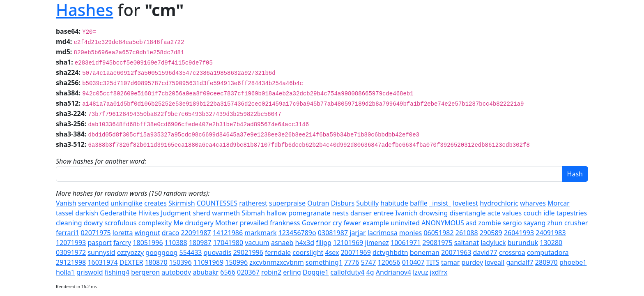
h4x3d (305, 243)
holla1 (65, 272)
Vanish (66, 203)
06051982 (438, 233)
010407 (413, 262)
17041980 (228, 243)
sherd (201, 213)
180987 (200, 243)
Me (178, 223)
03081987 (333, 233)
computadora (548, 252)
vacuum (257, 243)
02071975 (95, 233)
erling (292, 272)
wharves (533, 203)
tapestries (572, 213)
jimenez (377, 243)
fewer (352, 223)
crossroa (512, 252)
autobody (176, 272)
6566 (228, 272)
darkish (87, 213)
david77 (485, 252)
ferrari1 (67, 233)
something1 (324, 262)
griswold (90, 272)
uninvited (405, 223)
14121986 (228, 233)
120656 (389, 262)
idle (549, 213)
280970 (546, 262)
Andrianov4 (393, 272)
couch (532, 213)
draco (170, 233)
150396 (181, 262)
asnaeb (282, 243)
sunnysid (101, 252)
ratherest (253, 203)
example (376, 223)
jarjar (358, 233)
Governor (316, 223)
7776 (352, 262)
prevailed (254, 223)
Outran (318, 203)
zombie (490, 223)
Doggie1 (316, 272)
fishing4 (117, 272)
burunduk (523, 243)
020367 (248, 272)
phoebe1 (573, 262)
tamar (450, 262)
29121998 (71, 262)
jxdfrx (439, 272)
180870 (156, 262)
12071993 (71, 243)
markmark (260, 233)
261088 (467, 233)
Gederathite (118, 213)
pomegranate (309, 213)
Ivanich (406, 213)
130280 (551, 243)
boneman (425, 252)
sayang (535, 223)
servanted (93, 203)
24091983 (551, 233)
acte (494, 213)
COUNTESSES (217, 203)
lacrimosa (383, 233)
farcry (122, 243)
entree (383, 213)
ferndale (278, 252)
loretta (123, 233)
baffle (419, 203)
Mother (227, 223)
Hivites (149, 213)
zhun (555, 223)
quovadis (218, 252)
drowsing (434, 213)
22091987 (196, 233)
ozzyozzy (130, 252)
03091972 (71, 252)
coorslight (308, 252)
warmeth (226, 213)
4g (370, 272)
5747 (369, 262)
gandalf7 (520, 262)
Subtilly (367, 203)
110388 (176, 243)
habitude (394, 203)
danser (361, 213)
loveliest (466, 203)
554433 (191, 252)
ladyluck (493, 243)
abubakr (206, 272)
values (512, 213)
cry (337, 223)
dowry (93, 223)
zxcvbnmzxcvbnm (276, 262)
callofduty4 (348, 272)
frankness (285, 223)
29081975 (437, 243)
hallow (277, 213)
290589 (491, 233)
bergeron (145, 272)
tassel (65, 213)
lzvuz (420, 272)
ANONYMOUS (443, 223)
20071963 (456, 252)
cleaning (69, 223)
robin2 (271, 272)
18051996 (148, 243)
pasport (99, 243)
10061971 (406, 243)
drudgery (199, 223)
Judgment (176, 213)
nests (340, 213)
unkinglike (126, 203)
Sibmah (253, 213)
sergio (512, 223)
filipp (324, 243)
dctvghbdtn (390, 252)
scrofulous (120, 223)
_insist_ (440, 203)
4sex (332, 252)
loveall (494, 262)
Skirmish (182, 203)
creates (155, 203)
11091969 (208, 262)
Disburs (343, 203)
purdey (472, 262)
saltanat (467, 243)
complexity (155, 223)
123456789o (297, 233)
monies (411, 233)
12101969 (348, 243)
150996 (236, 262)
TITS (433, 262)
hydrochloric (499, 203)
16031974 (102, 262)
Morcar (559, 203)
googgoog (161, 252)
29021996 (248, 252)
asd (471, 223)
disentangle (467, 213)
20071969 (356, 252)
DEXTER (131, 262)
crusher (576, 223)
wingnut (147, 233)
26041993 (519, 233)
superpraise (287, 203)
